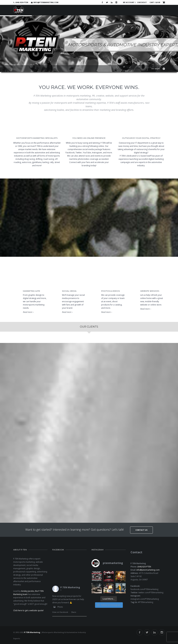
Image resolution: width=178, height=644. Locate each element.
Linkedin (112, 2)
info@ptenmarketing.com (46, 2)
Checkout (142, 2)
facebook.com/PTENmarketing (144, 589)
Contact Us (141, 530)
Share (74, 612)
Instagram (116, 2)
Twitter (107, 2)
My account (129, 2)
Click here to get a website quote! (28, 610)
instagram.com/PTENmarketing (145, 599)
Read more (28, 312)
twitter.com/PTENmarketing (151, 593)
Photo (58, 607)
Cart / (155, 2)
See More (158, 69)
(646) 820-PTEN (144, 567)
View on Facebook (60, 612)
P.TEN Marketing (70, 587)
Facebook (102, 2)
